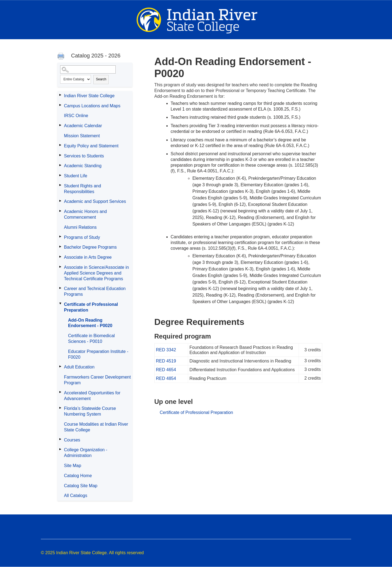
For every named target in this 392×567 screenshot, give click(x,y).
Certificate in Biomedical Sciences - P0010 (91, 339)
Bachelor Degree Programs (90, 247)
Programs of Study (82, 237)
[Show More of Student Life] (60, 175)
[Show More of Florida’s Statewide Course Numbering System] (60, 408)
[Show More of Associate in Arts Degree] (60, 257)
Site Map (73, 466)
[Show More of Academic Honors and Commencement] (60, 211)
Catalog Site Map (81, 486)
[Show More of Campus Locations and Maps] (60, 105)
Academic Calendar (83, 126)
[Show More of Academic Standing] (60, 165)
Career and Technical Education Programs (95, 291)
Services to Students (84, 156)
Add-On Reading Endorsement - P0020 (90, 323)
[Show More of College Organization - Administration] (60, 449)
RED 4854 (166, 378)
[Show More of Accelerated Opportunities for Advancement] (60, 392)
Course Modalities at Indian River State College (96, 427)
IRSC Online (76, 116)
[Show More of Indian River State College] (60, 95)
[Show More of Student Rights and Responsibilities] (60, 185)
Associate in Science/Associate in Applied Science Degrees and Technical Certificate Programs (96, 273)
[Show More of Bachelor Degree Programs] (60, 246)
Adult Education (79, 367)
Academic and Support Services (95, 201)
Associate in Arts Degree (88, 257)
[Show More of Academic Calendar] (60, 125)
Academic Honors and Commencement (85, 214)
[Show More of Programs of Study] (60, 237)
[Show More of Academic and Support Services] (60, 201)
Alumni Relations (80, 227)
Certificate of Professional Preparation (91, 307)
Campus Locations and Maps (92, 106)
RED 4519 (166, 361)
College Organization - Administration (86, 453)
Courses (72, 440)
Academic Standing (83, 166)
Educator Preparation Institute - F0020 (98, 354)
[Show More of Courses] (60, 439)
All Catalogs (76, 496)
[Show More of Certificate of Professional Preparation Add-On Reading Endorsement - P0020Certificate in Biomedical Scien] (60, 304)
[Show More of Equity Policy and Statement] (60, 145)
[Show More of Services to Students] (60, 155)
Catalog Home (78, 476)
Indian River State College (89, 96)
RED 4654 (166, 370)
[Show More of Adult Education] (60, 366)
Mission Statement (82, 136)
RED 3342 (166, 350)
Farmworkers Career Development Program (97, 380)
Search (101, 79)
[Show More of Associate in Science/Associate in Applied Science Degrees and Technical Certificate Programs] (60, 267)
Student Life (76, 176)
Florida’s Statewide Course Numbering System (90, 411)
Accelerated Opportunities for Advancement (92, 396)
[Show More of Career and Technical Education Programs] (60, 288)
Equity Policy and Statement (91, 146)
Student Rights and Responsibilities (82, 189)
